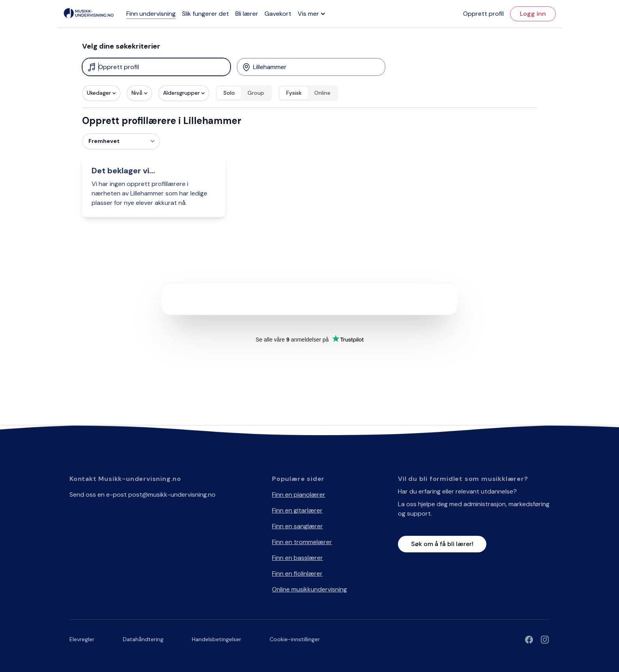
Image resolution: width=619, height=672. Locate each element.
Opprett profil (483, 14)
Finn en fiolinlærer (297, 573)
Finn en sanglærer (297, 526)
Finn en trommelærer (302, 542)
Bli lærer (247, 14)
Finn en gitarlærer (297, 510)
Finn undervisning (151, 14)
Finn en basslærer (297, 558)
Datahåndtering (143, 639)
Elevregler (82, 639)
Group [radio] (256, 93)
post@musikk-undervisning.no (172, 495)
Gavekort (278, 14)
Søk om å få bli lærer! (442, 544)
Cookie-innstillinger (295, 639)
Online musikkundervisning (309, 589)
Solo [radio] (229, 93)
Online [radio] (322, 93)
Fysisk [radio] (294, 93)
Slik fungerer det (205, 14)
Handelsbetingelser (217, 639)
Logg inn (533, 14)
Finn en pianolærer (299, 495)
